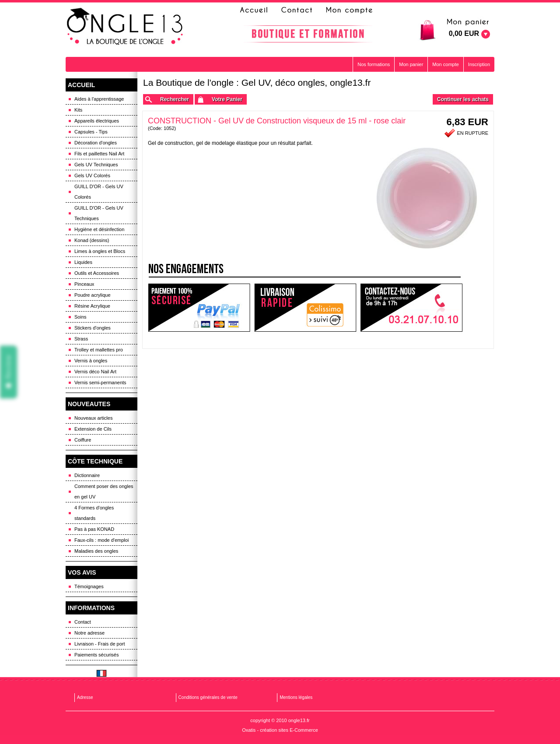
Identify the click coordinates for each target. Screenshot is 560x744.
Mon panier (411, 64)
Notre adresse (89, 633)
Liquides (83, 262)
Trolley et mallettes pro (99, 350)
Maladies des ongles (96, 551)
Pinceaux (84, 284)
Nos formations (374, 64)
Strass (81, 339)
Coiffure (83, 440)
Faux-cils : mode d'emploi (101, 540)
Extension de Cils (93, 429)
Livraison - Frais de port (100, 644)
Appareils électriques (97, 121)
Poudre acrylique (93, 295)
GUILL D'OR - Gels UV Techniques (99, 213)
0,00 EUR (464, 33)
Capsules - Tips (91, 132)
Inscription (479, 64)
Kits (78, 110)
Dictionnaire (87, 475)
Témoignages (89, 586)
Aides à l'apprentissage (99, 99)
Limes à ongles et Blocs (100, 251)
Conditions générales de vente (208, 697)
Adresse (85, 697)
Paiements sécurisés (97, 655)
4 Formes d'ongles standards (94, 513)
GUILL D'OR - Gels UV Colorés (99, 192)
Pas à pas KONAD (94, 529)
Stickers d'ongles (93, 328)
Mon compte (446, 64)
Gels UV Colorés (92, 175)
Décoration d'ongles (96, 143)
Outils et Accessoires (97, 273)
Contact (83, 622)
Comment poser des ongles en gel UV (104, 491)
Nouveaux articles (93, 418)
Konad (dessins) (92, 240)
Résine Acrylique (92, 306)
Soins (80, 317)
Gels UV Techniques (96, 165)
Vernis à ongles (91, 361)
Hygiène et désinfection (99, 229)
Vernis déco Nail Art (95, 372)
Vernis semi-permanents (100, 383)
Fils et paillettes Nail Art (99, 154)
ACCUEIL (81, 85)
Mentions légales (296, 697)
